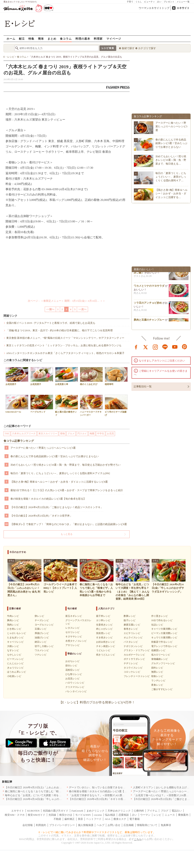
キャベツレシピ (15, 642)
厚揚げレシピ (42, 633)
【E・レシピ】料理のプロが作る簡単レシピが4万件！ (97, 702)
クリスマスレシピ (75, 687)
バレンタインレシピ (76, 691)
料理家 (98, 39)
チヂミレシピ (131, 663)
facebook (136, 347)
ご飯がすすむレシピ (162, 689)
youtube (175, 347)
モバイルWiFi (83, 815)
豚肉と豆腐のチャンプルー (149, 321)
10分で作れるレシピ (162, 620)
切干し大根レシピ (44, 646)
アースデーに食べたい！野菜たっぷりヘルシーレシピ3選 (43, 448)
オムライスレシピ (133, 638)
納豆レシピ (41, 642)
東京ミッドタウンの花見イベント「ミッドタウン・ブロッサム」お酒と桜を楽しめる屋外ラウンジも (64, 345)
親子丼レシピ (103, 616)
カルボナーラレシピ (134, 655)
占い (159, 2)
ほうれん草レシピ (17, 672)
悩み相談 (110, 815)
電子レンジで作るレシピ (164, 646)
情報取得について (147, 825)
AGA (108, 819)
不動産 (57, 819)
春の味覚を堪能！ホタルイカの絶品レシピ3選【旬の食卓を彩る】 (48, 499)
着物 (62, 434)
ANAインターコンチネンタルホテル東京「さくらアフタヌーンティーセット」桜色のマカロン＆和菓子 (65, 353)
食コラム (66, 39)
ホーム (11, 39)
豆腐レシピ (41, 629)
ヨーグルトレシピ (44, 625)
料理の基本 (83, 39)
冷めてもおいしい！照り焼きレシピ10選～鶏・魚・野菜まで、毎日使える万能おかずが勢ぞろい (65, 465)
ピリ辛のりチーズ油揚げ (116, 405)
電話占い (177, 811)
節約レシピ (157, 668)
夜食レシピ (157, 685)
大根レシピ (13, 646)
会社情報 (28, 825)
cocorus (98, 815)
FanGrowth (77, 811)
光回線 (52, 815)
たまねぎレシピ (15, 638)
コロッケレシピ (132, 672)
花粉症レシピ (72, 670)
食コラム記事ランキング (19, 441)
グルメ (71, 434)
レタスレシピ (72, 628)
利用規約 (41, 825)
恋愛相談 (124, 815)
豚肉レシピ (13, 620)
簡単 (41, 39)
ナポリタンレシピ (133, 646)
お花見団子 (17, 376)
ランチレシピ (158, 681)
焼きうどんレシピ (106, 655)
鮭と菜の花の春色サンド (67, 405)
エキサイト (183, 8)
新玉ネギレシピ (74, 616)
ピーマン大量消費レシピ (164, 633)
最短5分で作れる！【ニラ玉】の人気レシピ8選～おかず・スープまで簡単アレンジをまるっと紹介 (67, 490)
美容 (80, 819)
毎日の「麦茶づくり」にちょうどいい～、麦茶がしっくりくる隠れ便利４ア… (171, 177)
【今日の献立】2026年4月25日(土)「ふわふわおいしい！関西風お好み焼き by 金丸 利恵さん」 (59, 787)
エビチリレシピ (132, 633)
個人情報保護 (86, 825)
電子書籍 (135, 819)
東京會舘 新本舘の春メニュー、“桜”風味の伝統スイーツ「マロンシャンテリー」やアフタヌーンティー (65, 338)
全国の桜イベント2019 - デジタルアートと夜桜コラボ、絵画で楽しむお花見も (51, 323)
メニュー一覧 (183, 2)
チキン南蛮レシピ (106, 646)
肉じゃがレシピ (104, 629)
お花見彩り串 (67, 376)
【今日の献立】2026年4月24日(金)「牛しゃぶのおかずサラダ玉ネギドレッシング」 (52, 799)
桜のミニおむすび (91, 376)
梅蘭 (92, 434)
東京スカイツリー (48, 434)
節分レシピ (71, 666)
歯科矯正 (70, 819)
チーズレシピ (42, 620)
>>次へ (82, 309)
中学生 (101, 434)
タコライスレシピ (133, 668)
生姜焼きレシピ (104, 625)
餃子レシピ (130, 620)
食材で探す (128, 48)
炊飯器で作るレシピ (162, 642)
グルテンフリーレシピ (163, 663)
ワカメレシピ (42, 650)
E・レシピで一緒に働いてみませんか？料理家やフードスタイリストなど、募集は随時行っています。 (97, 832)
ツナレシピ (41, 655)
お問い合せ (114, 825)
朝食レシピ (157, 676)
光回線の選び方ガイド (56, 811)
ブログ (165, 811)
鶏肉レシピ (13, 625)
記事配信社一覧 (143, 386)
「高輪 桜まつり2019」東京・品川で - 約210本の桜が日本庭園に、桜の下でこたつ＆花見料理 (60, 330)
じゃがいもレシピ (17, 633)
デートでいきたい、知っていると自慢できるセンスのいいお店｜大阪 (109, 787)
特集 (31, 39)
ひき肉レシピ (14, 629)
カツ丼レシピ (103, 620)
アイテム (152, 811)
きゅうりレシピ (15, 668)
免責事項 (166, 825)
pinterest (185, 347)
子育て (130, 2)
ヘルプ (101, 825)
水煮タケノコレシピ (76, 641)
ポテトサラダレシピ (134, 659)
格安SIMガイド (36, 815)
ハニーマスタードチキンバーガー (91, 405)
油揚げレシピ (42, 638)
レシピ (157, 815)
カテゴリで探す (147, 48)
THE (7, 434)
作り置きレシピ (160, 616)
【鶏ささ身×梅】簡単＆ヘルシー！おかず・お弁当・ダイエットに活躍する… (171, 193)
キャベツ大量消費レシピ (164, 629)
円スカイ (82, 434)
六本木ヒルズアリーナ (24, 434)
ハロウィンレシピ (75, 683)
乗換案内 (183, 815)
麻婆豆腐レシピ (132, 625)
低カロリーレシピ (161, 655)
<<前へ (50, 309)
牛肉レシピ (13, 616)
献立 (22, 39)
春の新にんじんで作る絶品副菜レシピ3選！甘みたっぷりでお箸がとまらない (55, 456)
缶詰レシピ (157, 625)
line (165, 347)
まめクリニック (95, 811)
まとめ (52, 39)
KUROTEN (33, 811)
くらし (139, 2)
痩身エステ (120, 819)
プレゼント (169, 2)
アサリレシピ (72, 645)
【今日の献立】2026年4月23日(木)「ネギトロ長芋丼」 (41, 516)
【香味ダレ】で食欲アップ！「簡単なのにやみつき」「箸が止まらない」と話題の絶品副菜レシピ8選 (69, 524)
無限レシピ (157, 672)
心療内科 (139, 811)
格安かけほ (66, 815)
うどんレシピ (103, 650)
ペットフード (94, 819)
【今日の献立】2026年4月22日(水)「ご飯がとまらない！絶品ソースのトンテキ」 (57, 507)
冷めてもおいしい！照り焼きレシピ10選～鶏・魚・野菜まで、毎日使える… (171, 160)
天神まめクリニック (119, 811)
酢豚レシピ (130, 616)
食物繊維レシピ (160, 659)
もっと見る (67, 534)
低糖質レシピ (158, 650)
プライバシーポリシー (62, 825)
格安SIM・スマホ (15, 815)
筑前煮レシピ (103, 633)
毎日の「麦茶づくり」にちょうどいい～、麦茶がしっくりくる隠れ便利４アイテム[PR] (60, 473)
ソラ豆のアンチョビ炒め (148, 304)
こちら (138, 839)
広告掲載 (129, 825)
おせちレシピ (72, 661)
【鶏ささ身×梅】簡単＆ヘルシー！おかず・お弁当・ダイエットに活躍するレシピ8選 (59, 482)
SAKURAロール (17, 404)
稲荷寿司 (116, 376)
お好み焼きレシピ (106, 642)
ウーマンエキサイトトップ (154, 8)
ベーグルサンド (42, 404)
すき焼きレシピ (104, 638)
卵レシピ (39, 616)
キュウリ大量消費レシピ (164, 638)
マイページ (114, 39)
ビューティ (150, 2)
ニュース (170, 815)
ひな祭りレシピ (74, 674)
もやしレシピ (14, 655)
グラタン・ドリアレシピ (137, 650)
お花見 (110, 434)
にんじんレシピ (15, 663)
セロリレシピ (72, 632)
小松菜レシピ (14, 676)
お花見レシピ (72, 679)
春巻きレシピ (131, 629)
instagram (155, 347)
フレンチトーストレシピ (137, 676)
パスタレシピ (131, 642)
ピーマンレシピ (15, 659)
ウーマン (145, 815)
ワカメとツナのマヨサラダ (149, 287)
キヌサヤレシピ (74, 637)
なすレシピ (13, 650)
